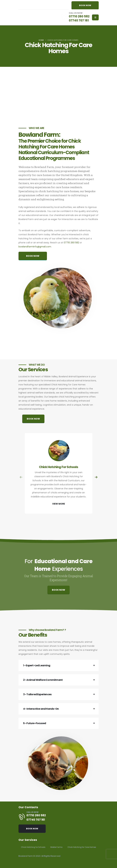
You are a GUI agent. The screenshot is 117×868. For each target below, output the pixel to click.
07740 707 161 (79, 20)
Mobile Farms (59, 841)
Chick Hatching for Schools (34, 841)
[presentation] (21, 477)
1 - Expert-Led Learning (37, 665)
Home (41, 40)
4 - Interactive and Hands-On (41, 709)
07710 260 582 (79, 16)
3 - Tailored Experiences (37, 694)
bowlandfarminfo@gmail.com (35, 247)
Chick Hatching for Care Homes (37, 847)
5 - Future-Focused (35, 723)
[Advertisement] (58, 96)
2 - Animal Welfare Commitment (43, 680)
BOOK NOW (85, 5)
